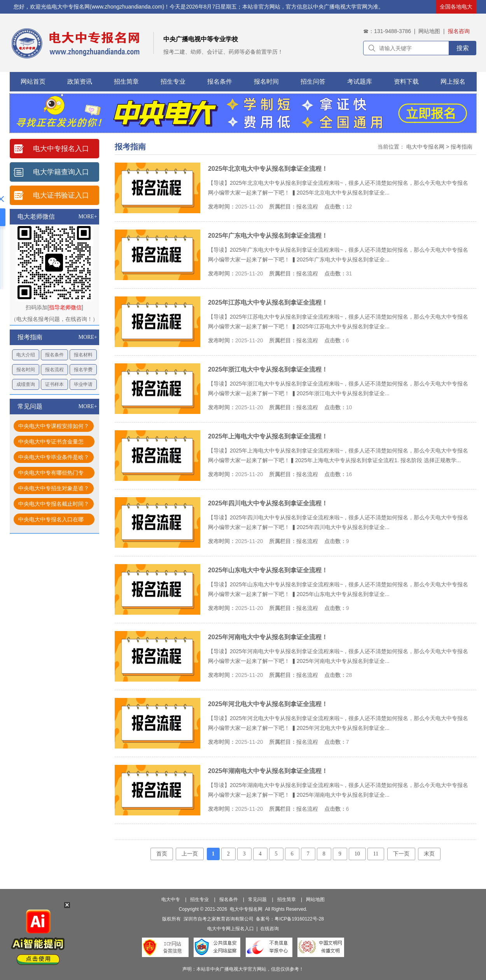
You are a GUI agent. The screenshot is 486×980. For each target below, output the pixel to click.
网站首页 (33, 82)
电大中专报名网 (425, 147)
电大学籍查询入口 (61, 172)
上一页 (190, 854)
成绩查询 (26, 384)
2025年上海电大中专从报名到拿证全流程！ (268, 436)
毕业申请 (83, 384)
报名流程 (54, 370)
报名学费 (83, 370)
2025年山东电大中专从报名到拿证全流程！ (268, 570)
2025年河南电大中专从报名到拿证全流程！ (268, 637)
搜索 (463, 48)
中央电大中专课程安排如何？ (54, 426)
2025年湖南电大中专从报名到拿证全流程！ (268, 771)
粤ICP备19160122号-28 (299, 919)
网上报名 (453, 82)
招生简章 (126, 82)
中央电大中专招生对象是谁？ (54, 488)
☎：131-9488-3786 (387, 31)
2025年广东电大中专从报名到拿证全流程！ (268, 235)
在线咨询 (269, 929)
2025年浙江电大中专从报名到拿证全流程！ (268, 369)
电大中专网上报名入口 (231, 929)
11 (376, 854)
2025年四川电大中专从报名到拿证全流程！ (268, 503)
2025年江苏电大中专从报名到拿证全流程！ (268, 302)
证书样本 (54, 384)
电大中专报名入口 (61, 149)
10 (357, 854)
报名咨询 (459, 31)
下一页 (401, 854)
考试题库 (360, 82)
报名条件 (220, 82)
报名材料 (83, 355)
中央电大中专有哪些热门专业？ (51, 474)
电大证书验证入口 (61, 195)
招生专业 (173, 82)
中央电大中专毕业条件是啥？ (54, 457)
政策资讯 (80, 82)
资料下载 (406, 82)
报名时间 (266, 82)
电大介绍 (26, 355)
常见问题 (257, 899)
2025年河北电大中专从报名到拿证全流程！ (268, 704)
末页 (429, 854)
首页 (162, 854)
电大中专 (171, 899)
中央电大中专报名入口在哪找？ (51, 521)
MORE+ (88, 217)
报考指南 (462, 147)
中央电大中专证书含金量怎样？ (51, 443)
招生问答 (313, 82)
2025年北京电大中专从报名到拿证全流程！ (268, 168)
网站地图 (429, 31)
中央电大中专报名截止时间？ (54, 504)
